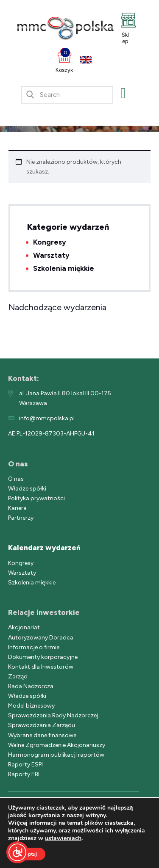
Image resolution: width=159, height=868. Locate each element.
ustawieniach (63, 838)
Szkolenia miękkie (64, 268)
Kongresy (50, 242)
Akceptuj (27, 854)
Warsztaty (51, 255)
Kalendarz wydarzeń (44, 548)
